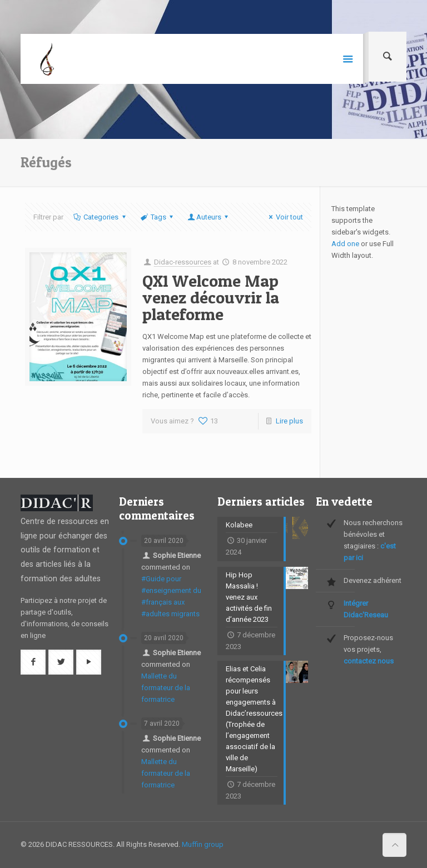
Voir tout (284, 217)
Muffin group (203, 844)
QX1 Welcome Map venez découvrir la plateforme (211, 297)
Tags (158, 217)
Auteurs (209, 217)
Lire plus (289, 421)
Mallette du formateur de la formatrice (166, 688)
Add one (345, 244)
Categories (100, 217)
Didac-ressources (183, 262)
